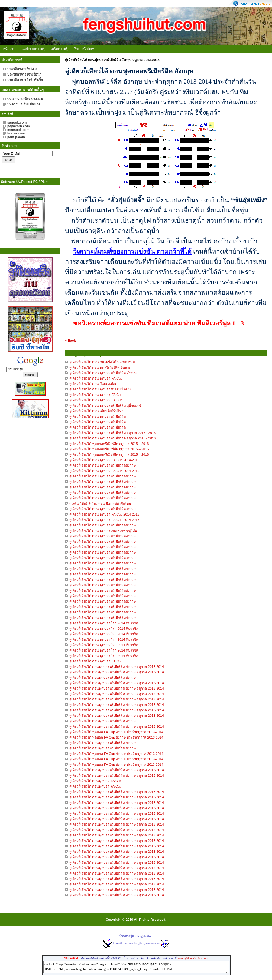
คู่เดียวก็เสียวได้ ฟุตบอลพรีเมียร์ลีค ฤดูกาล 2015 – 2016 (109, 444)
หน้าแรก (9, 49)
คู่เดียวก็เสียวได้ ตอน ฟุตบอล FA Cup (96, 378)
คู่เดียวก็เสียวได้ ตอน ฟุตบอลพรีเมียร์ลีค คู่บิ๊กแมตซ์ (105, 406)
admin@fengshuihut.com (193, 958)
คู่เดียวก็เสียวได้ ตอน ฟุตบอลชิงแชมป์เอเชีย (100, 389)
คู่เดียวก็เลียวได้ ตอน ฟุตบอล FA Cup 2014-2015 (104, 460)
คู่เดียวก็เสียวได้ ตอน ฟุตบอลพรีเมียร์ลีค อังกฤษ (103, 373)
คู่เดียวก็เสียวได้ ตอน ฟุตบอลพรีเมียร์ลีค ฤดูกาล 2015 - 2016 (112, 433)
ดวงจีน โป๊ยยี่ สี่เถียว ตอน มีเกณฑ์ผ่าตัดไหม (100, 503)
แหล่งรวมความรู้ (33, 49)
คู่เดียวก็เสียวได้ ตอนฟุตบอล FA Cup (95, 781)
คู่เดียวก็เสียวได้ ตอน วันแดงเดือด (93, 384)
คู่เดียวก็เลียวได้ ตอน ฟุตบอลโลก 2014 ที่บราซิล (104, 623)
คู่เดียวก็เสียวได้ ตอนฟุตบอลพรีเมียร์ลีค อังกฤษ (102, 678)
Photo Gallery (84, 49)
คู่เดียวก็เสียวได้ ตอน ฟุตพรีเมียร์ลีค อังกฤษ (100, 367)
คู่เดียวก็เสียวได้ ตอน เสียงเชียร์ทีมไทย (96, 411)
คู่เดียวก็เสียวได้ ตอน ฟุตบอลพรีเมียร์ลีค (97, 416)
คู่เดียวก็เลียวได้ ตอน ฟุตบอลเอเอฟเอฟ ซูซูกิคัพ (103, 531)
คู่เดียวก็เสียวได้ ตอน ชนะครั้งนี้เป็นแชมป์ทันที (102, 362)
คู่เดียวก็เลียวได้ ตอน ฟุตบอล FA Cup (96, 661)
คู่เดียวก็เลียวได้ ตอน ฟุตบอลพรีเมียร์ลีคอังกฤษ (103, 465)
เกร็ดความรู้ (59, 49)
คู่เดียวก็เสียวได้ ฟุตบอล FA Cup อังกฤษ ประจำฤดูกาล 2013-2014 (116, 732)
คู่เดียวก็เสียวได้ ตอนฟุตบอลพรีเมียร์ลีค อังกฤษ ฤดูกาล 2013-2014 (117, 667)
